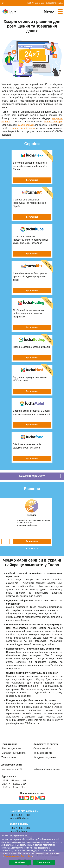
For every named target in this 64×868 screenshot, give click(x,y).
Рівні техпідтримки (11, 748)
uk (3, 3)
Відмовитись (44, 862)
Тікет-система (9, 757)
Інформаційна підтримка (47, 769)
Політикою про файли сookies (18, 856)
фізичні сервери (53, 122)
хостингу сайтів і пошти (22, 128)
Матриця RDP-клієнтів (14, 753)
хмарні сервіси (26, 125)
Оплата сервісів (42, 748)
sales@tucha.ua (18, 831)
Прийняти (20, 862)
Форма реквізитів (43, 753)
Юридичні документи (45, 757)
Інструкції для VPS (12, 769)
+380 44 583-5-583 (35, 3)
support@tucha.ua (54, 3)
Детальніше (32, 541)
